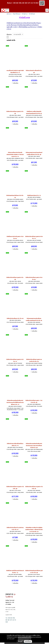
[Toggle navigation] (47, 10)
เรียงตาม (10, 34)
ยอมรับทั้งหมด (28, 641)
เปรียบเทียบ (16, 83)
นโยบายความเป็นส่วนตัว (36, 637)
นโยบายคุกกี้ (12, 639)
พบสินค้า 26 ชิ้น (11, 40)
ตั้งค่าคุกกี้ (20, 641)
